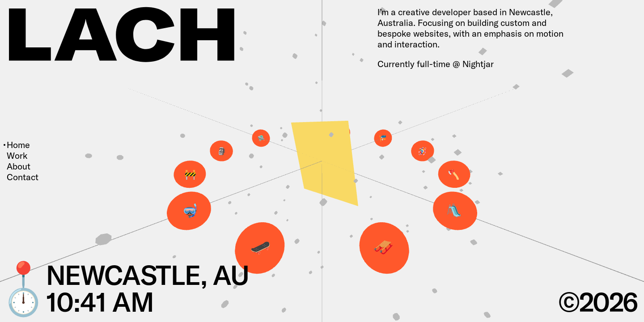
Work (17, 156)
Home (18, 145)
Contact (23, 177)
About (19, 166)
